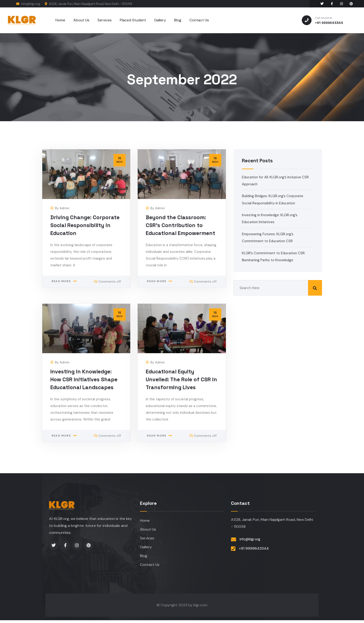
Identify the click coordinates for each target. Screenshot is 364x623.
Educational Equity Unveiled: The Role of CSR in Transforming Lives (180, 379)
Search (315, 288)
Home (145, 521)
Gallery (146, 549)
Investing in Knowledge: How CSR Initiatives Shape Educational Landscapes (85, 379)
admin (65, 208)
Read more (61, 290)
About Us (148, 530)
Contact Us (150, 567)
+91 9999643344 (254, 549)
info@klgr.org (28, 4)
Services (147, 539)
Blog (144, 558)
